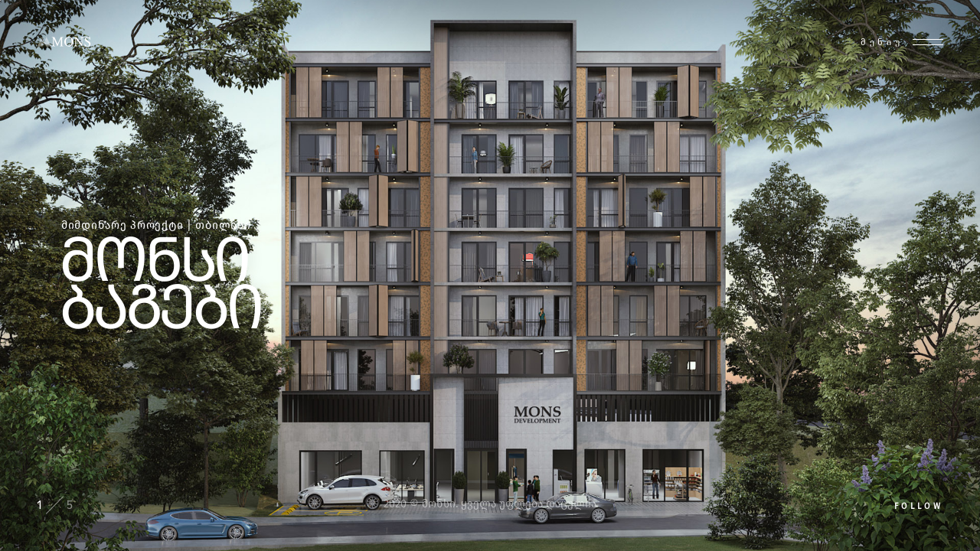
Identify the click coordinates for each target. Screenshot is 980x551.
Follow (919, 506)
